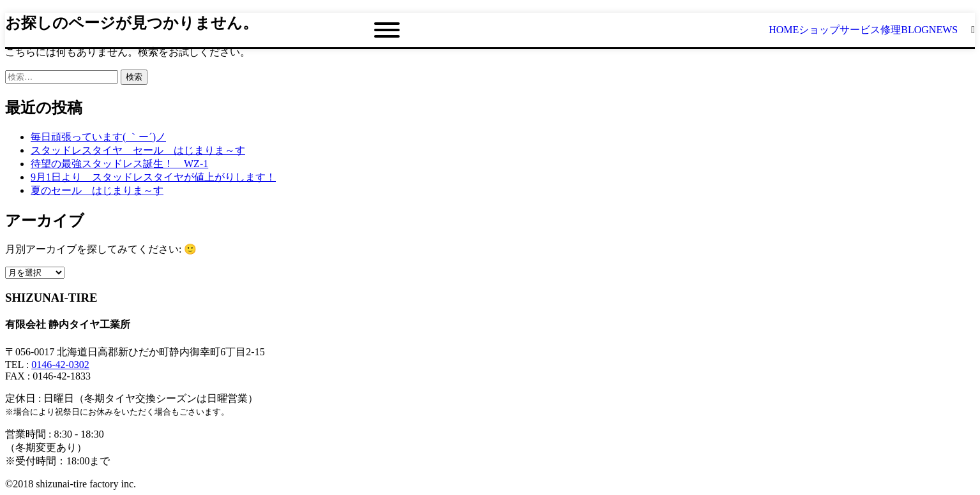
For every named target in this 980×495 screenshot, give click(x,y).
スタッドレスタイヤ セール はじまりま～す (138, 150)
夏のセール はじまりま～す (97, 190)
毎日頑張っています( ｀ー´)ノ (98, 137)
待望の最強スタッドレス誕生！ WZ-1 (119, 164)
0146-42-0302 (60, 365)
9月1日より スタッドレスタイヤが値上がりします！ (153, 177)
